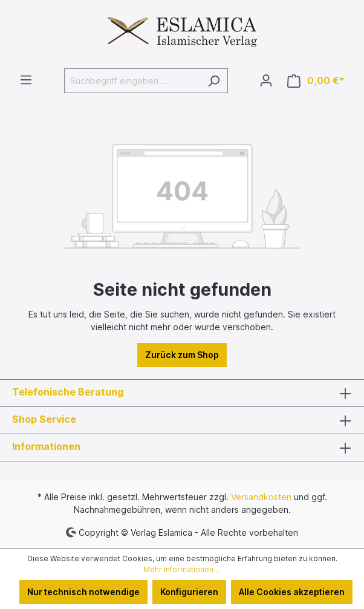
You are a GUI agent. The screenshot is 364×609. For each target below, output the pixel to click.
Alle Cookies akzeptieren (292, 592)
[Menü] (26, 80)
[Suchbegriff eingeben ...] (132, 81)
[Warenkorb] (316, 81)
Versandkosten (261, 497)
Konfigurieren (189, 592)
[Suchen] (214, 81)
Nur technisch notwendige (83, 592)
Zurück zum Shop (182, 355)
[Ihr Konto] (266, 80)
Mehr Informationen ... (182, 569)
